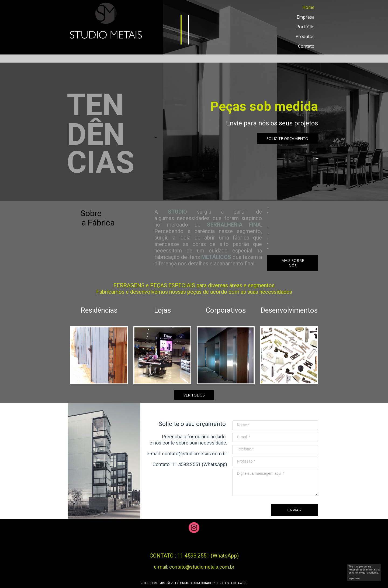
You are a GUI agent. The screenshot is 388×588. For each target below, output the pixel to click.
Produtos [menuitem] (305, 36)
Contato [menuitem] (306, 46)
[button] (287, 139)
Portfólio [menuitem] (305, 27)
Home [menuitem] (308, 7)
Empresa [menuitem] (306, 17)
